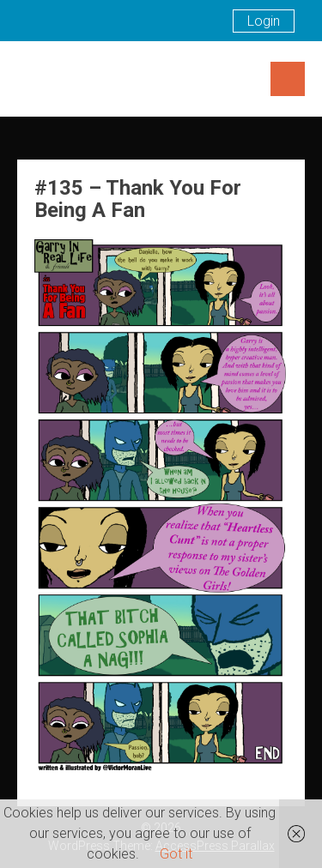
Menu (288, 79)
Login (264, 21)
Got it (176, 854)
